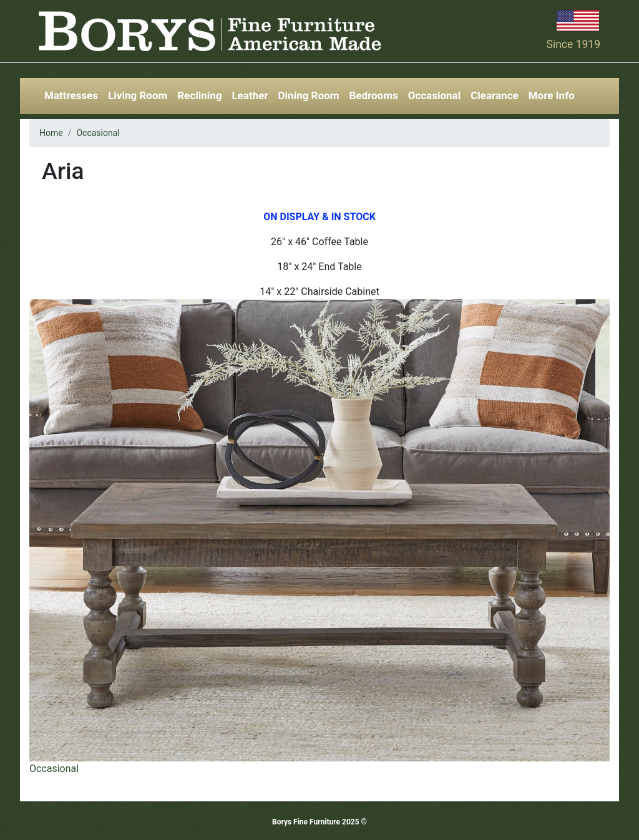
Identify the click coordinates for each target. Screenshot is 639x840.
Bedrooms (373, 95)
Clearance (495, 95)
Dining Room (309, 95)
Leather (250, 95)
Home (51, 133)
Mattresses (71, 95)
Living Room (138, 95)
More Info (552, 95)
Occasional (435, 95)
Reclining (199, 95)
